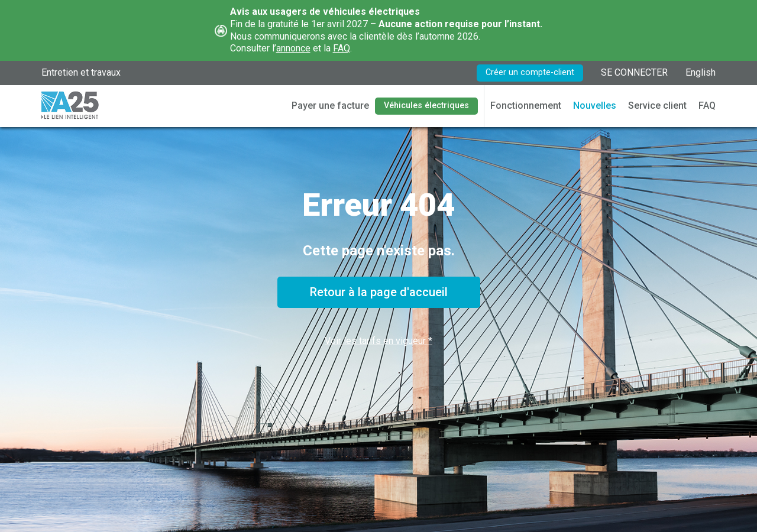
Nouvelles (595, 106)
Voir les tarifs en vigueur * (378, 341)
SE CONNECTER (634, 72)
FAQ (342, 48)
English (701, 72)
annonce (293, 48)
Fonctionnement (526, 106)
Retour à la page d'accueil (379, 292)
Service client (657, 106)
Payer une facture (330, 106)
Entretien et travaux (81, 72)
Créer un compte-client (530, 72)
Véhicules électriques (426, 106)
